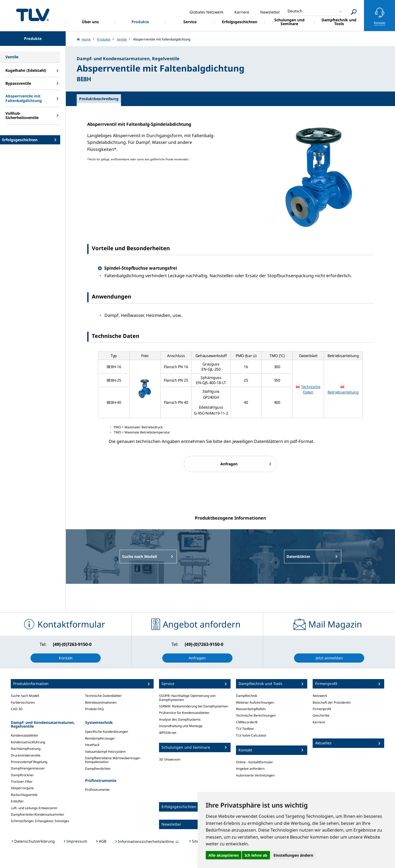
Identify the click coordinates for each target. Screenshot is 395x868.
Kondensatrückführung (28, 742)
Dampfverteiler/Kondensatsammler (38, 814)
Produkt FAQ (94, 709)
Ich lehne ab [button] (256, 855)
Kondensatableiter (25, 735)
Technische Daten (311, 389)
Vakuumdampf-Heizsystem (105, 752)
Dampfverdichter (98, 769)
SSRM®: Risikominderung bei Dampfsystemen (194, 706)
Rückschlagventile (24, 795)
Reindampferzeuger (100, 738)
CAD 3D (17, 709)
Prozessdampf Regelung (29, 762)
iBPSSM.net (168, 733)
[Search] (354, 12)
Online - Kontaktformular (254, 762)
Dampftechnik (247, 696)
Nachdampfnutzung (26, 749)
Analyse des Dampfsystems (180, 719)
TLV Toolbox (245, 729)
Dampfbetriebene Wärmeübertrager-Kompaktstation (113, 760)
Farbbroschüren (23, 702)
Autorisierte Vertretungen (255, 775)
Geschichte (321, 715)
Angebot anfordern (250, 769)
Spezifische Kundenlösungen (107, 732)
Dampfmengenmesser (28, 768)
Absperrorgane (22, 788)
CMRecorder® (247, 722)
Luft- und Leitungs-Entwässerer (34, 808)
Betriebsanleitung (343, 392)
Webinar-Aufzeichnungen (255, 702)
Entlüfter (17, 801)
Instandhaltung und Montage (181, 726)
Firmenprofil (322, 709)
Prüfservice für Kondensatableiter (184, 713)
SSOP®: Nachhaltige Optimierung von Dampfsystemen (187, 698)
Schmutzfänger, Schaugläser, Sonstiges (40, 821)
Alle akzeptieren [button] (224, 855)
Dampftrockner (22, 775)
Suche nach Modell (25, 696)
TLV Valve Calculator (251, 735)
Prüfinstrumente (97, 790)
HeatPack (92, 745)
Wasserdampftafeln (251, 709)
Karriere (319, 722)
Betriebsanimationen (101, 702)
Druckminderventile (26, 755)
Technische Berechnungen (256, 715)
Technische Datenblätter (103, 696)
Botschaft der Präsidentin (332, 702)
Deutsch (295, 11)
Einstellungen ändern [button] (293, 855)
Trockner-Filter (22, 781)
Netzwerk (320, 696)
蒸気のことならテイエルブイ (33, 15)
